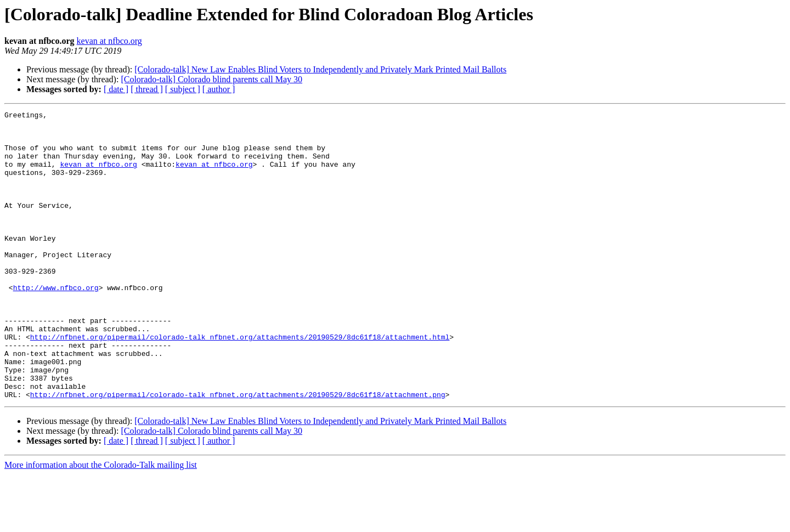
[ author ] (219, 89)
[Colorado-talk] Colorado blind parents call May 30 (211, 79)
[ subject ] (183, 89)
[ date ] (116, 89)
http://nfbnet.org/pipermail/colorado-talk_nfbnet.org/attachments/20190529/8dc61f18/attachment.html (240, 383)
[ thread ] (147, 89)
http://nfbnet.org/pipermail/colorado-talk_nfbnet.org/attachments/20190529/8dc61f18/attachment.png (238, 452)
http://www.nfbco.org (56, 324)
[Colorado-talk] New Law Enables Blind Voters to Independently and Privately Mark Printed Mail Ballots (320, 69)
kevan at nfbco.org (109, 41)
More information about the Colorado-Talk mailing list (101, 522)
